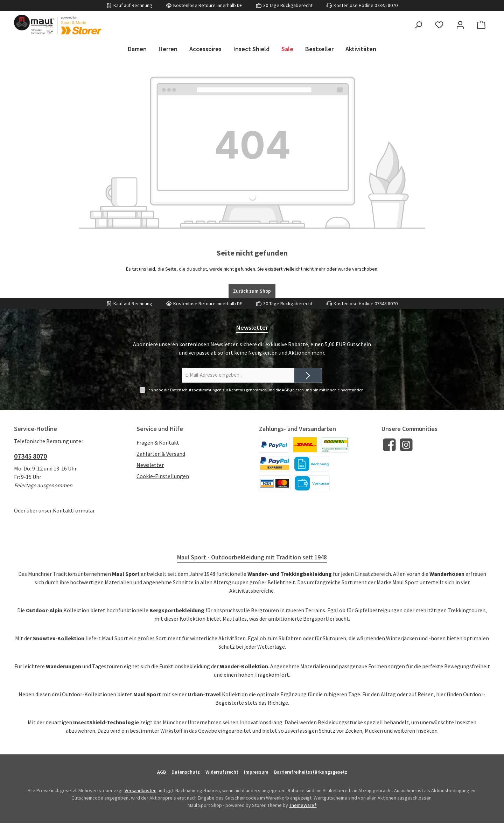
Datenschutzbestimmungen (196, 390)
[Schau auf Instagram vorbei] (406, 445)
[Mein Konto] (460, 25)
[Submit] (308, 375)
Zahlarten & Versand (161, 454)
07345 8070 (386, 5)
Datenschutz (186, 772)
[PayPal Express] (275, 464)
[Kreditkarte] (275, 483)
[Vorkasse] (312, 483)
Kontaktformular (74, 510)
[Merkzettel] (439, 25)
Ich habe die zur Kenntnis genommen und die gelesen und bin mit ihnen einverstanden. (256, 390)
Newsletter (150, 465)
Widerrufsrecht (222, 772)
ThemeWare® (303, 805)
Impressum (256, 772)
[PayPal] (274, 445)
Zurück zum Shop (252, 291)
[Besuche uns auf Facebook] (389, 445)
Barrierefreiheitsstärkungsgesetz (311, 772)
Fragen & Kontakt (158, 442)
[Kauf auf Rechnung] (311, 464)
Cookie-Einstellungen (163, 476)
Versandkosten (141, 790)
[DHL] (305, 445)
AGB (286, 390)
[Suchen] (418, 25)
